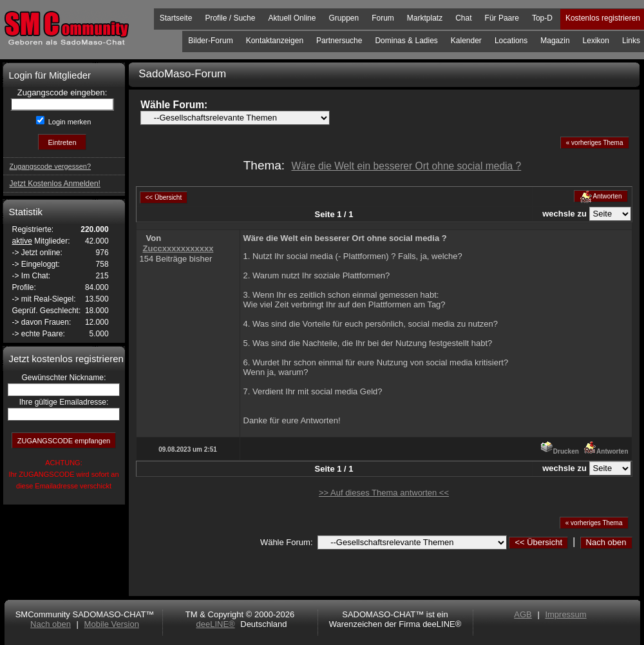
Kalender (466, 41)
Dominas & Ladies (406, 41)
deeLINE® (215, 624)
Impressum (565, 614)
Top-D (542, 18)
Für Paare (502, 18)
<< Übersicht (538, 542)
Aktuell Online (292, 18)
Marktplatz (425, 18)
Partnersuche (339, 41)
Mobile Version (112, 624)
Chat (463, 18)
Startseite (176, 18)
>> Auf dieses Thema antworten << (384, 493)
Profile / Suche (230, 18)
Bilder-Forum (210, 41)
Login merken (69, 122)
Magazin (555, 41)
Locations (511, 41)
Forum (383, 18)
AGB (523, 614)
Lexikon (596, 41)
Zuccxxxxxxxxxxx (178, 248)
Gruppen (344, 18)
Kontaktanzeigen (275, 41)
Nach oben (606, 542)
